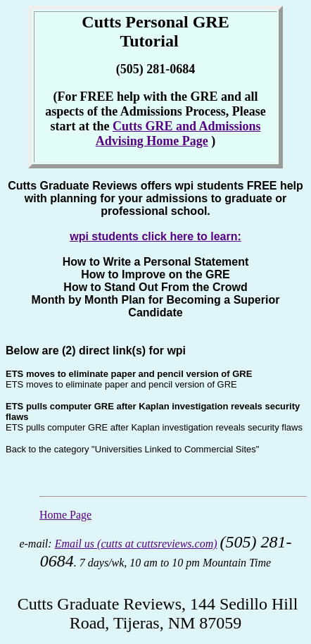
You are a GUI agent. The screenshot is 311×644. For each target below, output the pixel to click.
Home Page (65, 515)
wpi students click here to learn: (155, 236)
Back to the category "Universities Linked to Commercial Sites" (132, 449)
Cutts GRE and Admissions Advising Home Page (178, 134)
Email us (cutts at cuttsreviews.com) (136, 544)
